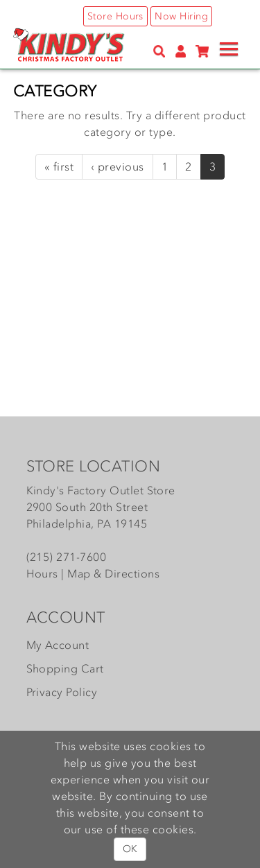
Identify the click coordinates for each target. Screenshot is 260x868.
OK (130, 849)
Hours (42, 573)
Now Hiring (181, 16)
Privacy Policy (62, 692)
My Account (58, 645)
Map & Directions (113, 573)
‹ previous (118, 166)
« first (59, 166)
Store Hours (115, 16)
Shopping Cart (65, 668)
